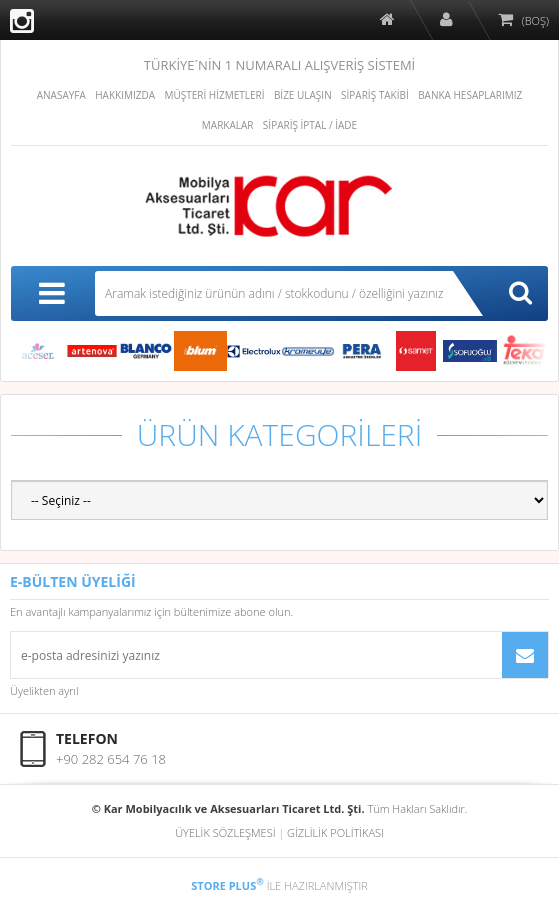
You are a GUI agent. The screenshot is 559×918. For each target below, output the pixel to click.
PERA (362, 351)
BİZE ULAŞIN (303, 95)
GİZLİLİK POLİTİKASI (335, 832)
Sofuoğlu (470, 351)
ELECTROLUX (254, 351)
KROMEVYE (308, 351)
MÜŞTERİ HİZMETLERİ (214, 95)
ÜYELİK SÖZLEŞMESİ (225, 832)
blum (200, 351)
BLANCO (146, 351)
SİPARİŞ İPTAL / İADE (310, 125)
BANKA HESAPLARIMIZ (470, 95)
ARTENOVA (92, 351)
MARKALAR (228, 125)
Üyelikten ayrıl (44, 690)
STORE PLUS (227, 885)
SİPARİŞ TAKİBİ (375, 95)
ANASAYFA (61, 95)
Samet (416, 351)
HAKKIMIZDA (125, 95)
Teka (524, 351)
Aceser (38, 351)
